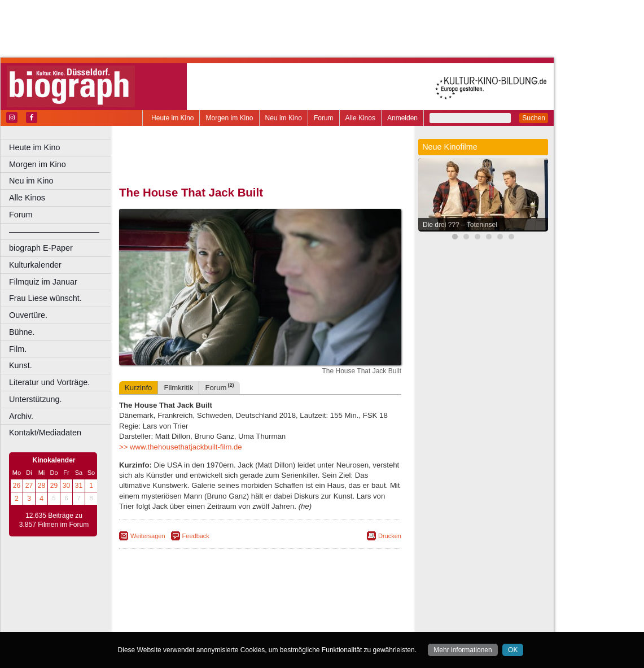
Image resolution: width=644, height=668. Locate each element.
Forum (324, 118)
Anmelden (402, 118)
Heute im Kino (172, 118)
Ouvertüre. (28, 315)
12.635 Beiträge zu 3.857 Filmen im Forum (54, 520)
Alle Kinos (360, 118)
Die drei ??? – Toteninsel (460, 225)
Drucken (390, 536)
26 (17, 486)
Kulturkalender (35, 265)
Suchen (534, 118)
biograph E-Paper (41, 248)
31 (79, 486)
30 (66, 486)
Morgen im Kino (229, 118)
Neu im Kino (284, 118)
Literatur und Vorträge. (49, 382)
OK (513, 650)
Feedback (196, 536)
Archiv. (21, 416)
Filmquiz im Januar (43, 282)
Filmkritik (178, 388)
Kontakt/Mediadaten (45, 433)
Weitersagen (148, 536)
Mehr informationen (463, 650)
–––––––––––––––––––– (54, 232)
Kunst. (21, 365)
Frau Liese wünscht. (45, 298)
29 (54, 486)
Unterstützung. (36, 399)
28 (41, 486)
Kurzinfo (138, 388)
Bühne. (22, 332)
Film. (18, 349)
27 (29, 486)
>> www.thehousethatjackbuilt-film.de (181, 447)
